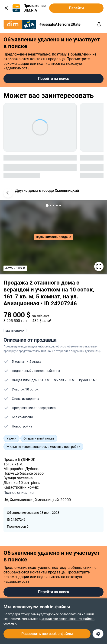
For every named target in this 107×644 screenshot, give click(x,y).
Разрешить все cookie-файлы (47, 634)
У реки (11, 438)
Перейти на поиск (54, 79)
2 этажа (36, 362)
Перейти (76, 8)
